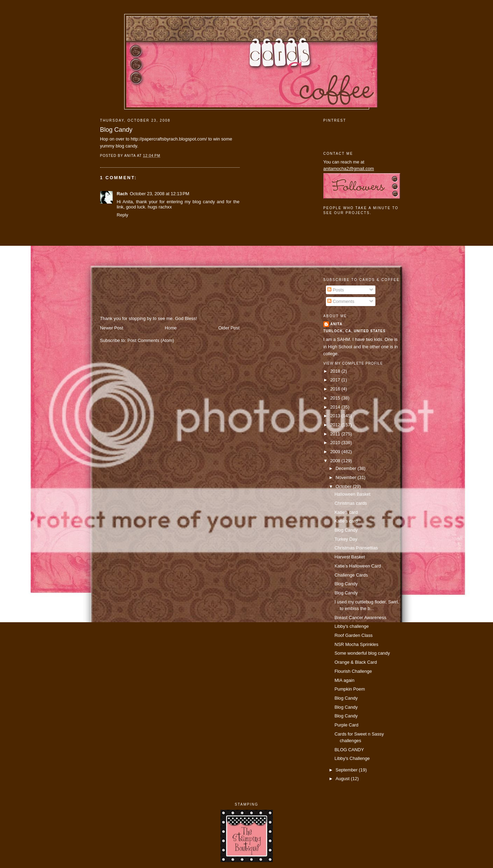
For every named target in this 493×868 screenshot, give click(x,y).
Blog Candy (116, 130)
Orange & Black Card (356, 662)
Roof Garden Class (354, 635)
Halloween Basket (353, 494)
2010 (336, 443)
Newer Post (112, 328)
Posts (336, 290)
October (344, 486)
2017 (336, 380)
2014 (336, 407)
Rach (122, 194)
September (347, 770)
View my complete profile (353, 363)
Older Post (229, 328)
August (343, 779)
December (347, 468)
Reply (123, 215)
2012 (336, 425)
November (347, 477)
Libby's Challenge (352, 758)
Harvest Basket (350, 557)
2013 (336, 416)
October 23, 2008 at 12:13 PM (160, 194)
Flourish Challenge (353, 671)
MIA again (345, 680)
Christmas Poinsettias (356, 548)
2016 (336, 389)
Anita (337, 324)
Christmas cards (351, 503)
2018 (336, 371)
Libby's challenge (352, 626)
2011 (336, 434)
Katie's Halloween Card (358, 566)
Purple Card (347, 725)
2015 (336, 398)
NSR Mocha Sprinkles (357, 644)
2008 (336, 461)
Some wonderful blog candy (362, 653)
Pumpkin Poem (350, 689)
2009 (336, 452)
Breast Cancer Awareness (360, 618)
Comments (341, 301)
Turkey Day (346, 539)
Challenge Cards (351, 575)
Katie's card (346, 512)
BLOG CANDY (349, 750)
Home (171, 328)
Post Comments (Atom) (151, 340)
